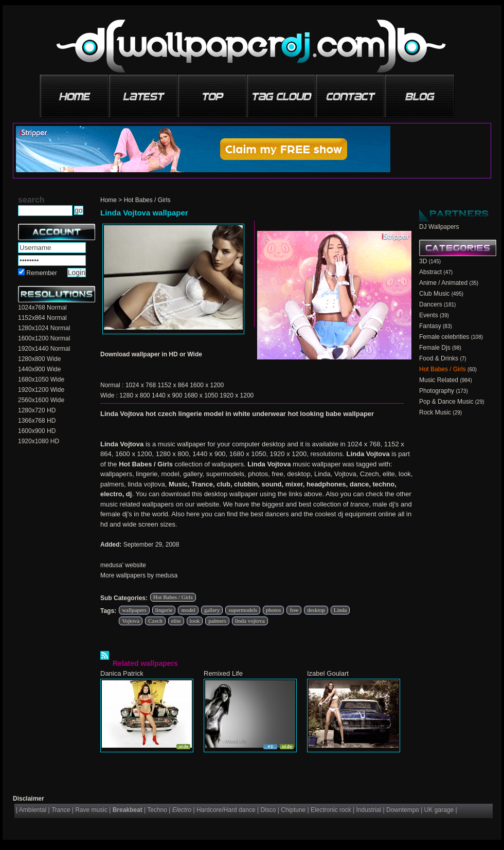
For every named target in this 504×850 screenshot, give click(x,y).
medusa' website (123, 565)
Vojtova (131, 621)
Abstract (430, 272)
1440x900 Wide (39, 369)
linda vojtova (250, 621)
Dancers (431, 304)
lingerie (164, 610)
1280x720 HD (37, 410)
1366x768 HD (37, 421)
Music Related (439, 380)
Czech (155, 621)
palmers (217, 621)
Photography (437, 391)
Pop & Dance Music (446, 402)
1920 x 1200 (237, 395)
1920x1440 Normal (44, 349)
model (188, 610)
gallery (212, 610)
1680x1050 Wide (41, 379)
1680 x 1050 (201, 395)
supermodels (243, 610)
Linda (340, 610)
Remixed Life (223, 673)
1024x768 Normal (42, 308)
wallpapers (134, 610)
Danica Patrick (122, 673)
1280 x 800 (134, 395)
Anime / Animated (443, 283)
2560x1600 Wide (41, 400)
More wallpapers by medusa (139, 575)
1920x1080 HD (39, 441)
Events (429, 315)
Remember (41, 273)
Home (109, 200)
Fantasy (430, 326)
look (195, 621)
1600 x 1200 (207, 385)
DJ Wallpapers (439, 227)
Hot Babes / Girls (147, 200)
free (294, 610)
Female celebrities (444, 337)
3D (423, 261)
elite (176, 621)
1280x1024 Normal (44, 328)
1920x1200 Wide (41, 390)
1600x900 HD (37, 431)
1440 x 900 (167, 395)
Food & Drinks (439, 358)
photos (273, 610)
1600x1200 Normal (44, 338)
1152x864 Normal (42, 318)
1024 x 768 (141, 385)
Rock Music (435, 412)
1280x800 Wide (39, 359)
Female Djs (435, 348)
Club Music (434, 294)
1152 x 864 (173, 385)
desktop (316, 610)
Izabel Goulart (328, 673)
